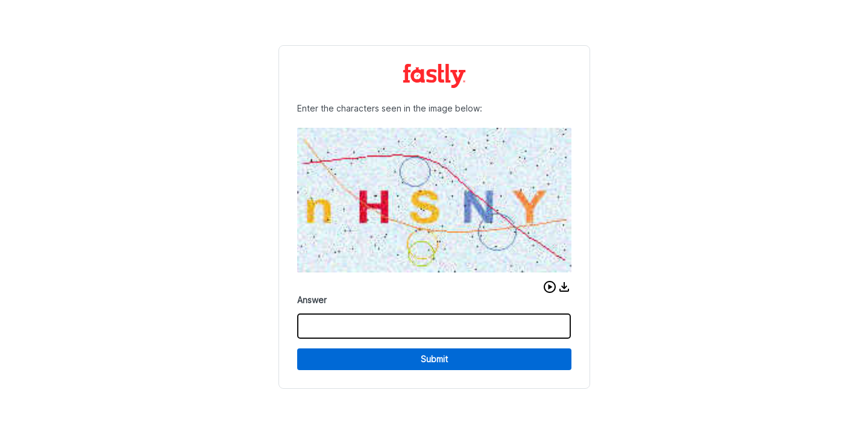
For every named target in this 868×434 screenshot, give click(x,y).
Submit (434, 359)
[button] (550, 287)
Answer (312, 300)
